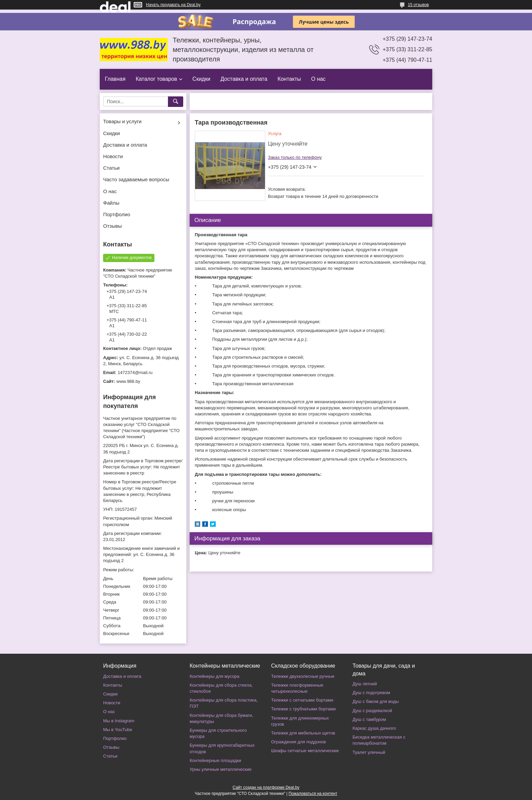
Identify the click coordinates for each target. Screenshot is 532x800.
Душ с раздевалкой (372, 711)
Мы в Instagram (119, 721)
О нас (318, 79)
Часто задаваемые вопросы (136, 179)
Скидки (201, 79)
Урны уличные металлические (221, 769)
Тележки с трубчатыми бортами (303, 709)
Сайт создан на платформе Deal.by (266, 787)
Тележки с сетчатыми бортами (302, 700)
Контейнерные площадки (215, 760)
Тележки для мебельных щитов (303, 733)
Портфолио (117, 214)
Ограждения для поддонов (298, 742)
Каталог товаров (156, 79)
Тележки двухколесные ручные (303, 676)
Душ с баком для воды (376, 701)
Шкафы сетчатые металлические (305, 751)
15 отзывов (418, 5)
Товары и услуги (122, 121)
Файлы (111, 203)
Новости (113, 156)
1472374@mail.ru (135, 373)
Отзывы (112, 226)
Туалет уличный (369, 752)
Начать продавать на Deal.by (173, 5)
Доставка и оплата (244, 79)
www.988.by (128, 381)
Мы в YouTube (118, 730)
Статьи (111, 168)
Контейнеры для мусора (214, 676)
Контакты (289, 79)
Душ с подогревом (371, 693)
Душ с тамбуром (369, 719)
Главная (115, 79)
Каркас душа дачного (374, 728)
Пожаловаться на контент (313, 794)
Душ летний (365, 684)
